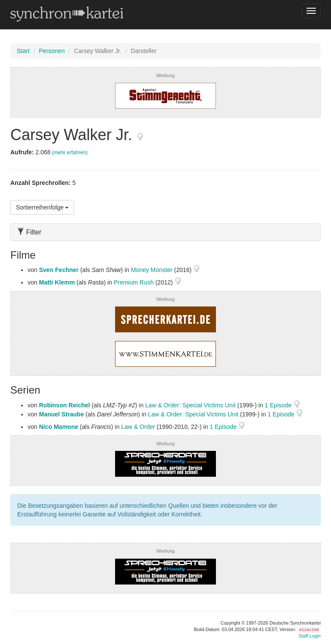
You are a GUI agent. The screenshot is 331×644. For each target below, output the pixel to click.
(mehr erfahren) (70, 153)
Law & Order (138, 427)
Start (23, 51)
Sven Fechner (59, 270)
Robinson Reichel (64, 405)
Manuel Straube (61, 414)
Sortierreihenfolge (42, 207)
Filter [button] (29, 232)
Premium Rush (134, 282)
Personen (52, 51)
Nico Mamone (58, 427)
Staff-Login (310, 636)
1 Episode (279, 405)
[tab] (165, 232)
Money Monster (152, 270)
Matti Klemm (57, 282)
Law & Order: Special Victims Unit (190, 405)
